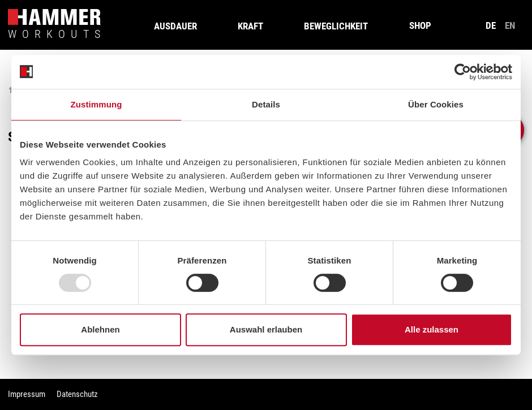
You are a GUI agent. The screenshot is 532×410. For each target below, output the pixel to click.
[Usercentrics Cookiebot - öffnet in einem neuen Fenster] (463, 72)
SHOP (420, 25)
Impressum (27, 394)
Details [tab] (266, 104)
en (510, 25)
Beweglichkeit (336, 26)
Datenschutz (77, 394)
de (491, 25)
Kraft (250, 26)
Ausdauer (175, 26)
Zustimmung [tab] (96, 104)
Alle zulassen (432, 329)
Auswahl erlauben (266, 329)
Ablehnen (100, 329)
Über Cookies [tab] (436, 104)
